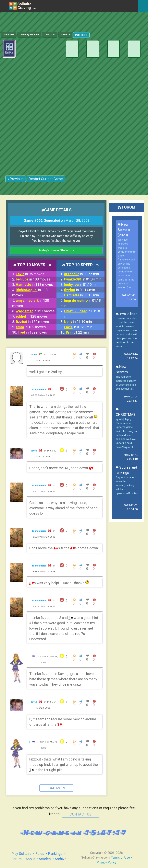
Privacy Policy (106, 862)
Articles (45, 859)
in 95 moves (30, 274)
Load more (56, 788)
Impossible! (81, 35)
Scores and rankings (126, 470)
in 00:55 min (81, 274)
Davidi (34, 451)
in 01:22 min (77, 332)
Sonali (34, 355)
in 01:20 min (78, 327)
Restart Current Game (46, 179)
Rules (40, 854)
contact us (80, 814)
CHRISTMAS (126, 412)
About (30, 859)
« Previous (16, 179)
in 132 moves (32, 322)
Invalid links (127, 314)
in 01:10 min (81, 285)
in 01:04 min (83, 279)
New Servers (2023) (124, 230)
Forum (17, 859)
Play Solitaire (22, 854)
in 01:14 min (80, 290)
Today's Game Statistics (56, 250)
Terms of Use (120, 857)
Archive (61, 859)
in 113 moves (34, 285)
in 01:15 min (81, 295)
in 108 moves (33, 279)
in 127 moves (35, 311)
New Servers (122, 369)
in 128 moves (32, 316)
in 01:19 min (78, 322)
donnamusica (39, 389)
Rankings (55, 854)
